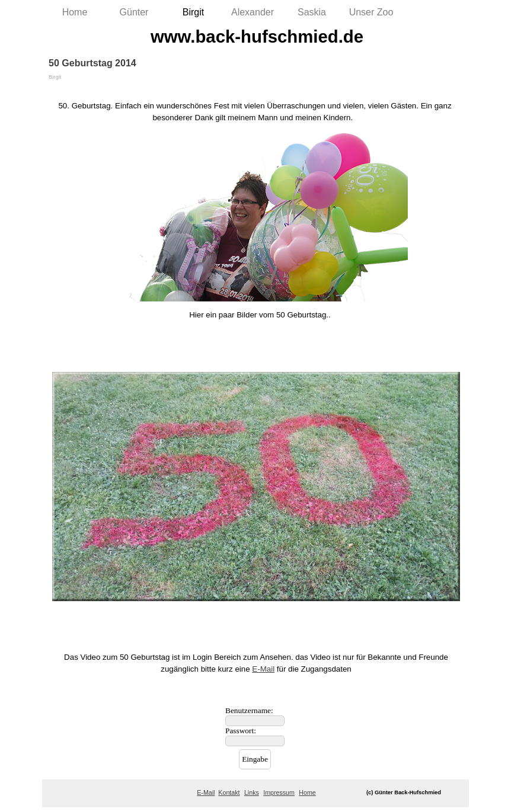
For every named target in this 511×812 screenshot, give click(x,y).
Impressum (279, 792)
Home (75, 12)
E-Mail (263, 669)
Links (252, 792)
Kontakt (229, 792)
